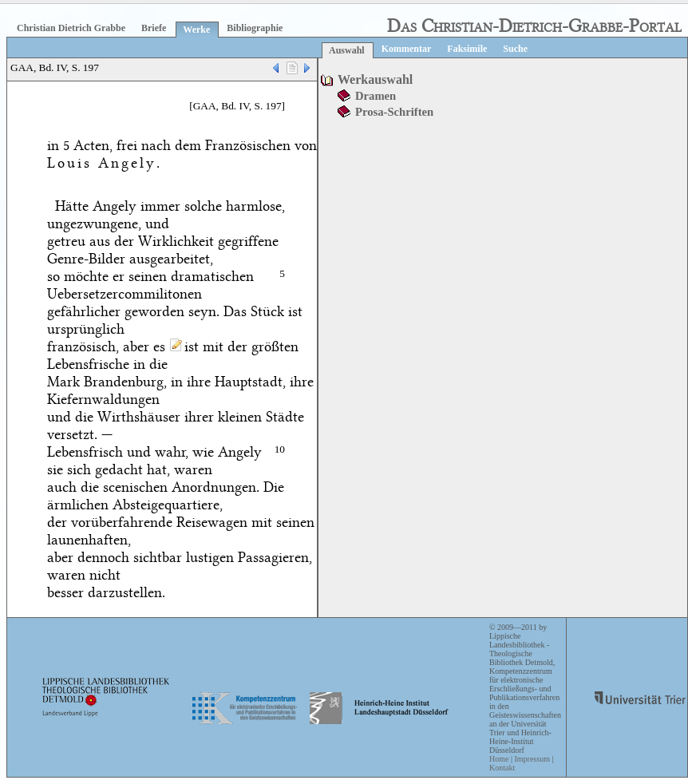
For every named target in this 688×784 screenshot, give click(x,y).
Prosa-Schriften (394, 112)
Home (499, 759)
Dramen (376, 96)
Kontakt (502, 768)
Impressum (532, 759)
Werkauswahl (375, 79)
